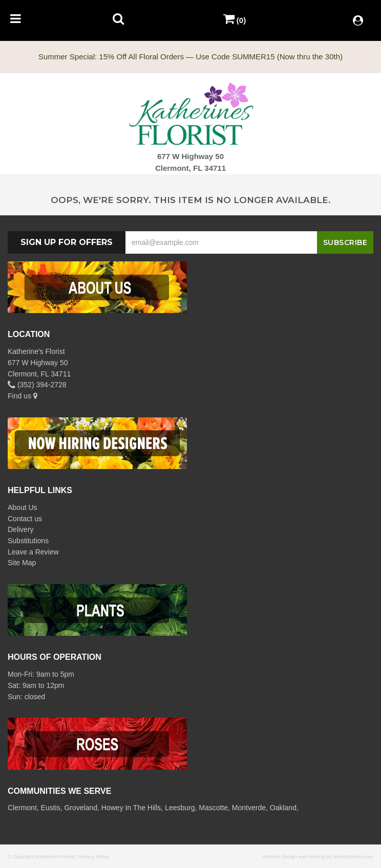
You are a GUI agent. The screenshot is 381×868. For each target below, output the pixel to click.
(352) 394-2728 (37, 385)
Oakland (283, 808)
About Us (23, 507)
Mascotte (213, 808)
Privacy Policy (93, 856)
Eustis (51, 808)
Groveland (81, 808)
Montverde (249, 808)
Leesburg (180, 808)
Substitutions (28, 541)
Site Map (22, 563)
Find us (23, 396)
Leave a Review (33, 552)
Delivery (21, 529)
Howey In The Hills (131, 808)
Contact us (25, 519)
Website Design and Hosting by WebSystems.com (318, 856)
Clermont (22, 808)
